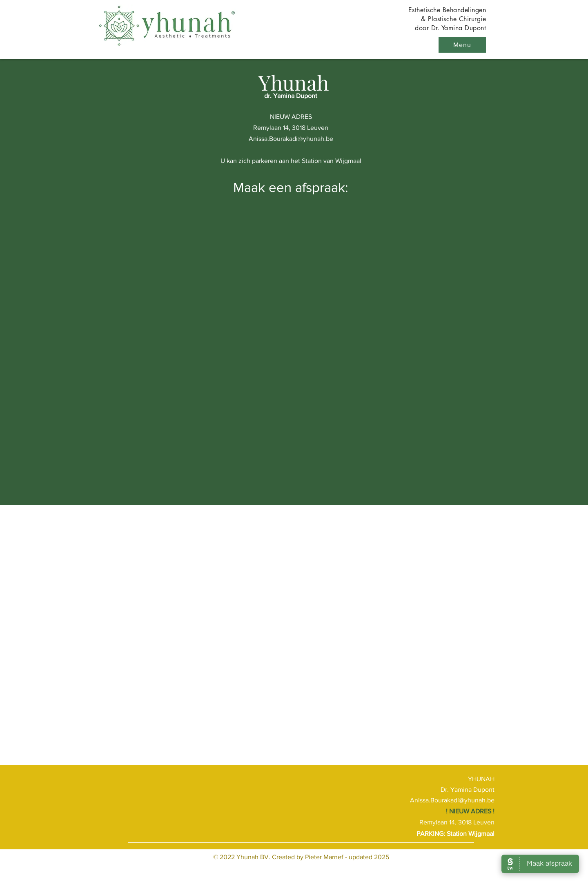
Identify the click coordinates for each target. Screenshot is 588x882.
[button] (462, 45)
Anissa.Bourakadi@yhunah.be (291, 139)
